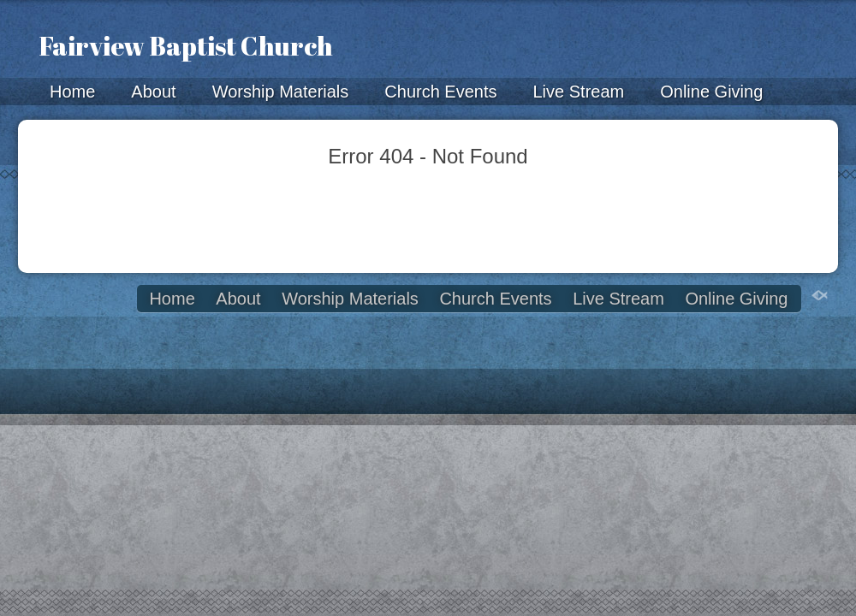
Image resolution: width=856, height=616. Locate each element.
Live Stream (578, 92)
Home (72, 92)
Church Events (440, 92)
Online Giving (711, 92)
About (153, 92)
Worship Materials (281, 92)
